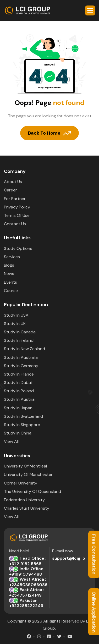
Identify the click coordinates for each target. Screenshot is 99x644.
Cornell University (21, 483)
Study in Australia (21, 357)
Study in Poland (19, 391)
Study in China (18, 433)
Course (11, 291)
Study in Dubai (18, 382)
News (9, 274)
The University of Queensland (32, 491)
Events (10, 282)
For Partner (15, 199)
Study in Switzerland (23, 416)
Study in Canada (20, 332)
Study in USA (16, 315)
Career (10, 190)
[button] (90, 10)
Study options (18, 248)
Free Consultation (94, 554)
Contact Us (15, 224)
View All (11, 441)
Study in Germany (21, 366)
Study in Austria (19, 399)
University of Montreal (25, 466)
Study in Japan (18, 408)
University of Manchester (28, 474)
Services (12, 257)
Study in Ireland (19, 340)
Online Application (94, 612)
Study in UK (15, 324)
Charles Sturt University (27, 508)
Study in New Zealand (24, 349)
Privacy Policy (17, 207)
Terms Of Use (17, 215)
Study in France (19, 374)
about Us (13, 182)
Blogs (9, 265)
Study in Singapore (22, 425)
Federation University (24, 500)
